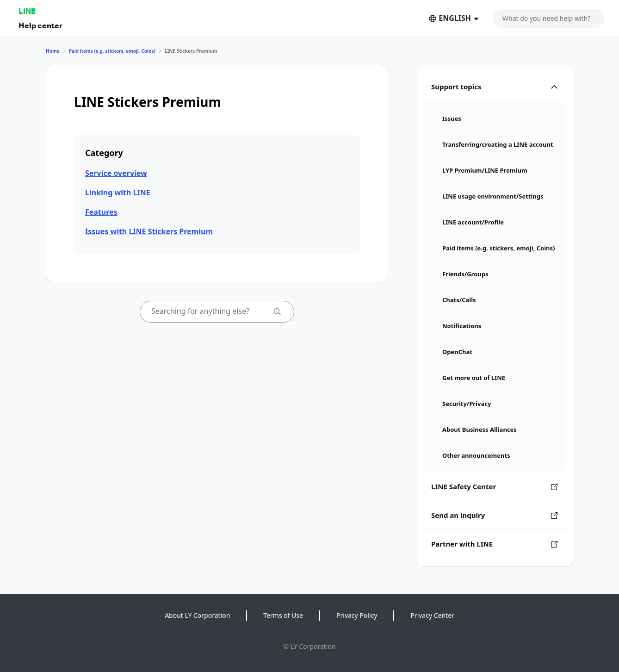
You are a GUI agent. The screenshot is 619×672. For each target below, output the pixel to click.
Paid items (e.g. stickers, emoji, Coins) (112, 51)
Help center (40, 25)
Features (101, 212)
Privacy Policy (357, 615)
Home (53, 51)
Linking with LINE (118, 193)
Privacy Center (432, 615)
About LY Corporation (197, 615)
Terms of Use (283, 615)
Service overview (116, 173)
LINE (27, 11)
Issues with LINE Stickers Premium (149, 231)
